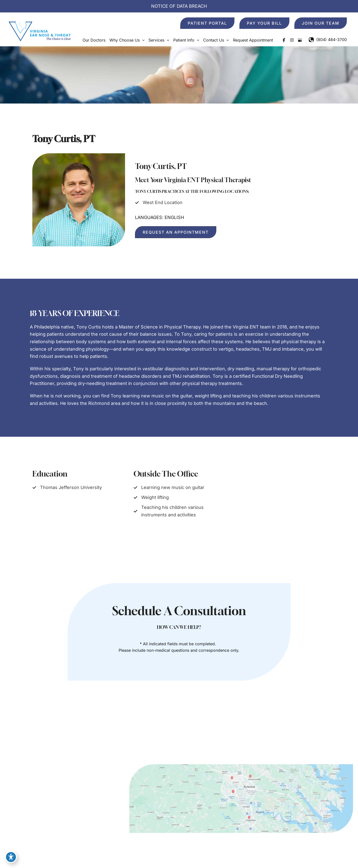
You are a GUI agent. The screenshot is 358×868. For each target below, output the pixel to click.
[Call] (328, 40)
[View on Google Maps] (241, 798)
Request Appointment (333, 734)
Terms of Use (322, 856)
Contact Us (299, 734)
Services (251, 734)
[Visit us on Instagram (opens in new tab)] (292, 40)
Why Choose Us (224, 734)
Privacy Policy (292, 856)
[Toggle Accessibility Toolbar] (11, 857)
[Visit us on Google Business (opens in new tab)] (300, 40)
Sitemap (345, 856)
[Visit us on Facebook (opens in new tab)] (284, 40)
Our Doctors (193, 734)
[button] (207, 23)
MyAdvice (132, 856)
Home (172, 734)
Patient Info (274, 734)
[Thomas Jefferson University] (67, 488)
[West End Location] (159, 203)
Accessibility (263, 856)
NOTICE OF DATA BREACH (179, 6)
